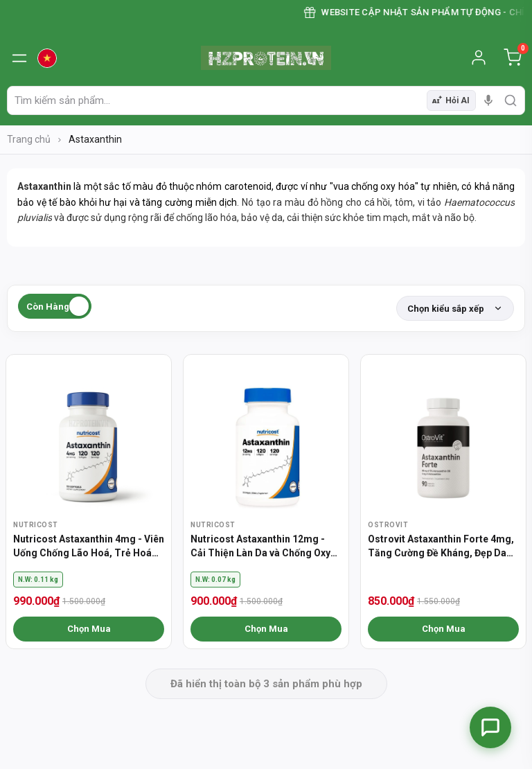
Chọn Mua (89, 629)
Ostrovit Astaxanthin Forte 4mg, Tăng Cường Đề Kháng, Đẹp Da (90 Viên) (441, 547)
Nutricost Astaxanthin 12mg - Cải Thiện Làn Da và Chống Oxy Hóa (260, 547)
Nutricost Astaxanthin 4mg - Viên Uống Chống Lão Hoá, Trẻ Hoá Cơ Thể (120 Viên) (89, 547)
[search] (511, 100)
